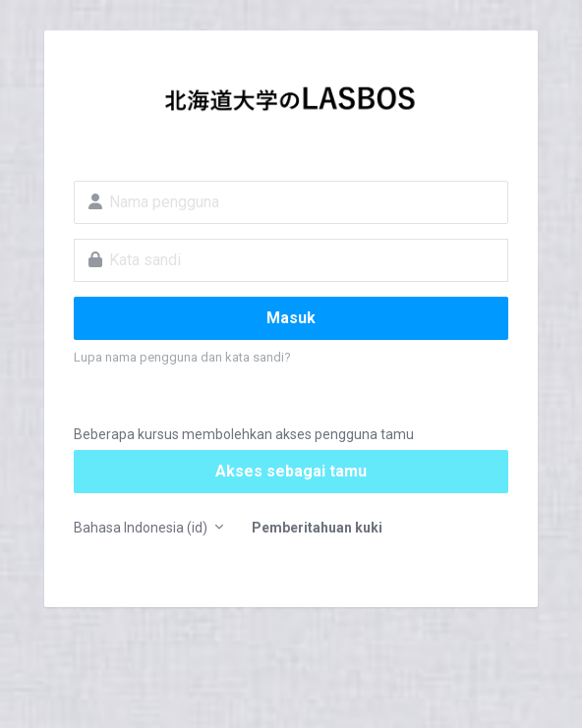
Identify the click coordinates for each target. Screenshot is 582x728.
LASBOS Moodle (291, 104)
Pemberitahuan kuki (317, 528)
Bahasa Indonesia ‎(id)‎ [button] (142, 528)
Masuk (291, 318)
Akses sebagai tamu (291, 471)
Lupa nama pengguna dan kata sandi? (182, 357)
